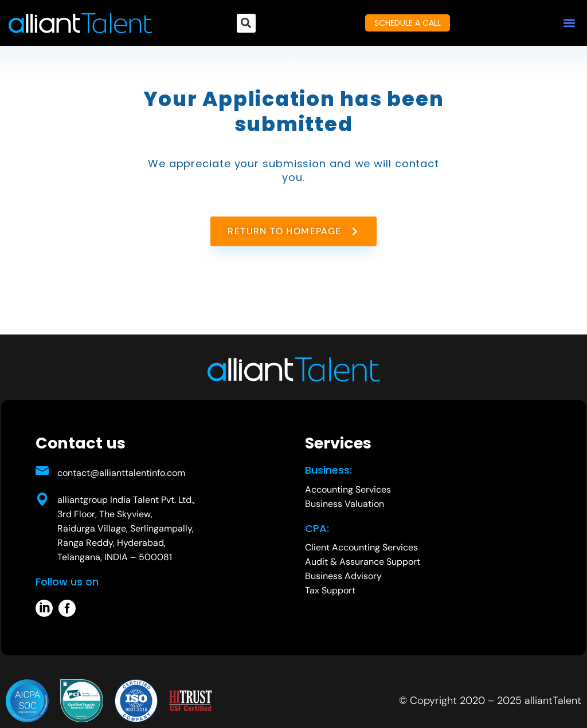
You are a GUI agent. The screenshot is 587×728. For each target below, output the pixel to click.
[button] (569, 23)
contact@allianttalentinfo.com (121, 473)
